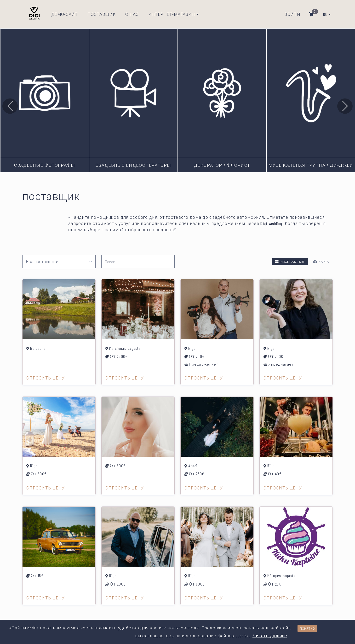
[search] (138, 259)
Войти (292, 13)
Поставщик (102, 13)
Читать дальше (270, 636)
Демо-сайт (65, 13)
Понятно (307, 628)
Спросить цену (46, 375)
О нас (132, 13)
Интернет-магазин (172, 13)
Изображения (289, 259)
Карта (320, 259)
